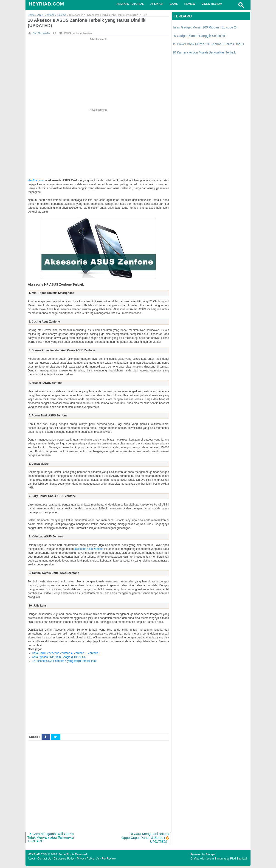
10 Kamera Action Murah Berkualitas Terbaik (204, 52)
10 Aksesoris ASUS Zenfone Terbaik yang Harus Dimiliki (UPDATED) (92, 23)
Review (88, 34)
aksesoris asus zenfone (89, 550)
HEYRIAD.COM (46, 4)
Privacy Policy (86, 860)
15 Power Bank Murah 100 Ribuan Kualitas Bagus (208, 44)
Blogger (210, 856)
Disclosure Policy (64, 860)
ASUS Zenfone (73, 34)
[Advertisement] (98, 74)
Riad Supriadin (239, 860)
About (31, 860)
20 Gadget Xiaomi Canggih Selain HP (199, 36)
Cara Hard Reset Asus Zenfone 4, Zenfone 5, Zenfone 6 (66, 654)
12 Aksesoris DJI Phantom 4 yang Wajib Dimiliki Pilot (64, 662)
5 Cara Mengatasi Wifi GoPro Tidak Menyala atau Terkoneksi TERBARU (52, 839)
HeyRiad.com (36, 181)
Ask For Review (106, 860)
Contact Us (44, 860)
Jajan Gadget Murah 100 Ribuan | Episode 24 (205, 27)
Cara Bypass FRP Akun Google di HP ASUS (59, 658)
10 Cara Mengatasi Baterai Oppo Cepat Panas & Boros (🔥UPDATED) (144, 839)
